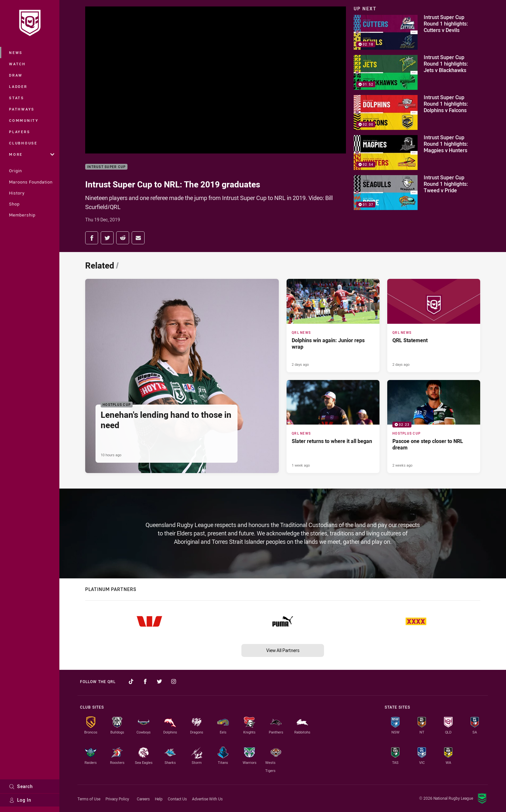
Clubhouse (23, 143)
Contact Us (177, 799)
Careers (143, 799)
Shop (14, 204)
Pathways (22, 109)
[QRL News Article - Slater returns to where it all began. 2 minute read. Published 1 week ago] (333, 427)
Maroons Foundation (31, 182)
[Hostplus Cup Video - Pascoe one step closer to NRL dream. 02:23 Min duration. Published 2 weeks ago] (434, 427)
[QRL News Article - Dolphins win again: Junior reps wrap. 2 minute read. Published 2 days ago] (333, 325)
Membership (22, 215)
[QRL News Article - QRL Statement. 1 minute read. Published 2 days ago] (434, 325)
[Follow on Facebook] (145, 681)
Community (24, 120)
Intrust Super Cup (106, 167)
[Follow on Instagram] (174, 681)
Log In (20, 800)
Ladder (18, 86)
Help (159, 799)
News (16, 53)
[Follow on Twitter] (159, 681)
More (32, 154)
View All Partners (283, 650)
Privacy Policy (117, 799)
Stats (17, 98)
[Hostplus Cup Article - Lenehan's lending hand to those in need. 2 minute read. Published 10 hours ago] (182, 376)
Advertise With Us (207, 799)
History (17, 193)
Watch (17, 64)
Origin (15, 171)
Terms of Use (89, 799)
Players (20, 132)
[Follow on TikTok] (131, 681)
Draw (16, 75)
